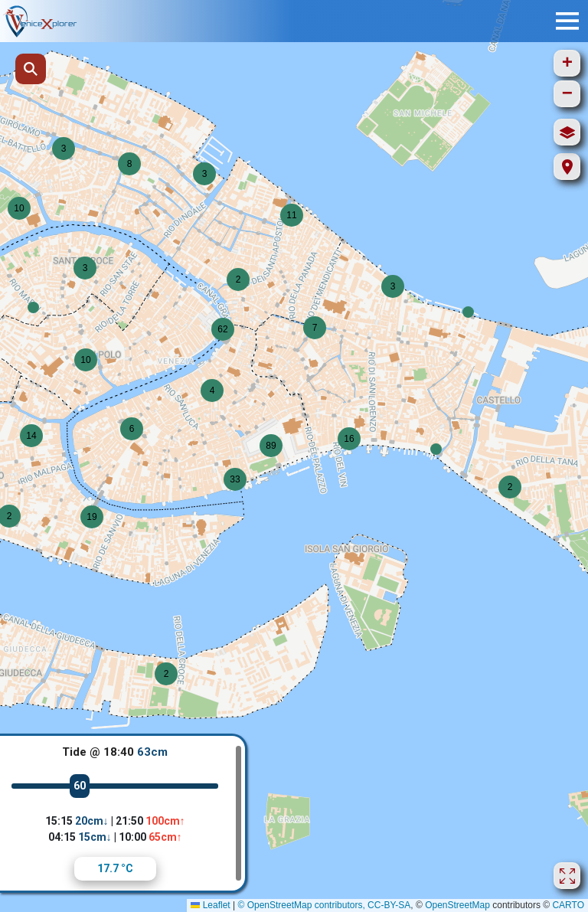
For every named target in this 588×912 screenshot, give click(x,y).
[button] (33, 307)
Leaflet (210, 905)
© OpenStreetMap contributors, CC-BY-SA (324, 905)
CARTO (568, 905)
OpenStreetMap (457, 905)
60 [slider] (80, 786)
